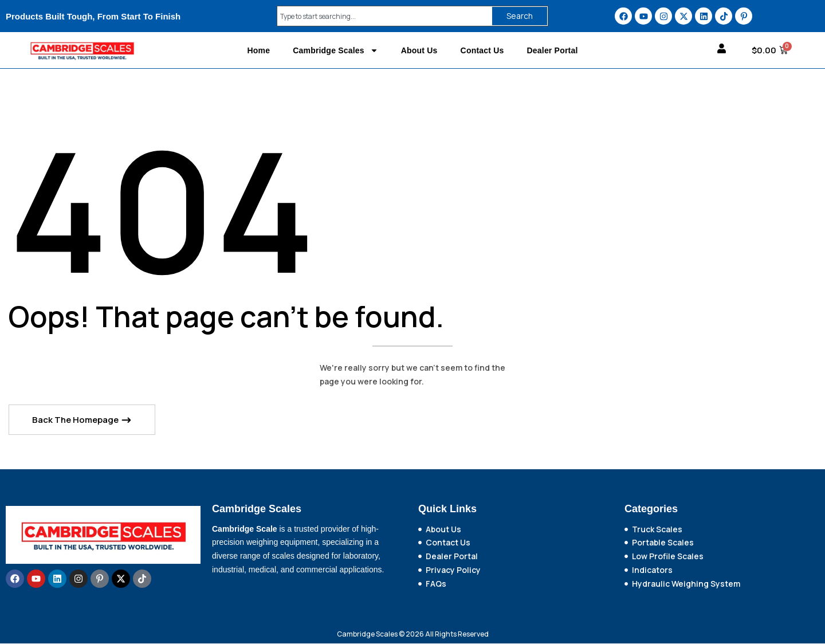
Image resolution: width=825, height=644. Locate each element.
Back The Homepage (76, 421)
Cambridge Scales (335, 50)
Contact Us (482, 50)
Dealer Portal (553, 50)
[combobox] (382, 16)
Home (258, 50)
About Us (419, 50)
